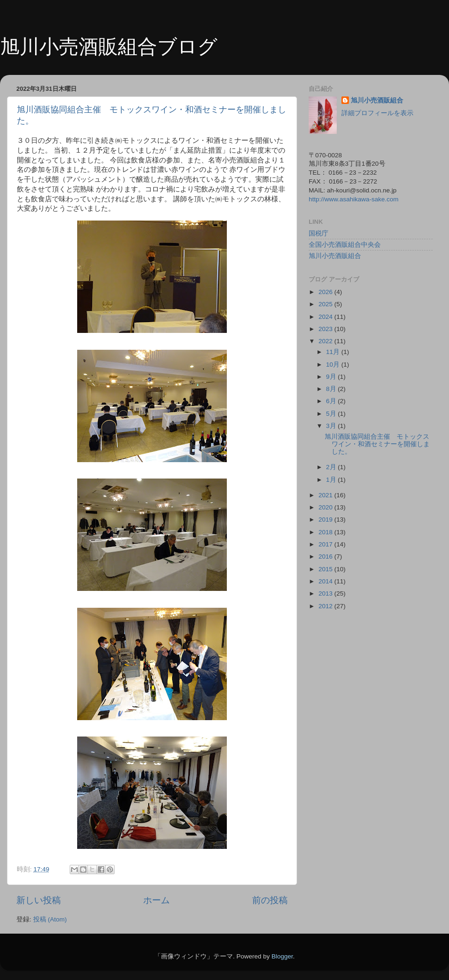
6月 (332, 401)
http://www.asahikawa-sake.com (354, 199)
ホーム (156, 900)
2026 (326, 292)
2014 (326, 581)
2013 (326, 593)
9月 (332, 377)
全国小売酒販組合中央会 (345, 245)
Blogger (282, 956)
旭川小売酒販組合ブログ (109, 47)
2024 (326, 317)
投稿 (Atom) (50, 919)
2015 (326, 569)
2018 (326, 532)
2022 (326, 341)
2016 (326, 556)
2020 (326, 507)
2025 (326, 304)
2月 (332, 467)
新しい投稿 (39, 900)
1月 (332, 480)
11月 (334, 352)
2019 (326, 519)
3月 (332, 426)
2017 (326, 544)
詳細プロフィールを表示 (377, 113)
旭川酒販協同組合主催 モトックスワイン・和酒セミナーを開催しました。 (377, 444)
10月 (334, 365)
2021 (326, 495)
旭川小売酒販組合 (377, 100)
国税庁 (319, 233)
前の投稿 (270, 900)
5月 (332, 414)
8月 (332, 389)
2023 (326, 329)
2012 (326, 606)
